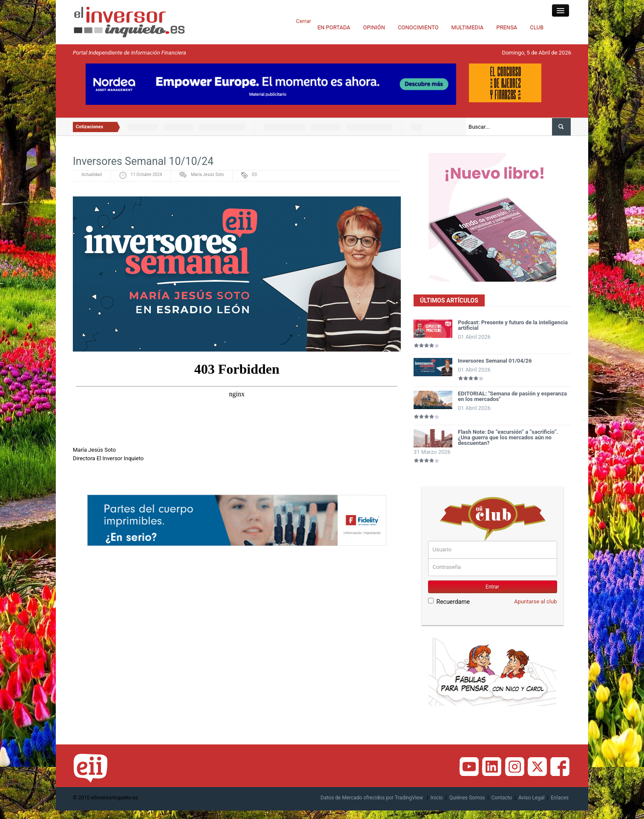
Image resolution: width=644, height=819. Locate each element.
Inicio (437, 798)
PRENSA (507, 27)
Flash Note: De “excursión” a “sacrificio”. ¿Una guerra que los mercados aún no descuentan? (508, 437)
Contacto (502, 798)
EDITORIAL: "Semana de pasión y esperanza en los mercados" (512, 396)
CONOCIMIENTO (418, 27)
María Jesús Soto (207, 174)
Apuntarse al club (536, 601)
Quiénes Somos (467, 798)
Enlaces (560, 798)
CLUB (537, 27)
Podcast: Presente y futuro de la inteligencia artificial (513, 325)
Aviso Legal (531, 798)
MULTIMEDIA (468, 27)
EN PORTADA (334, 27)
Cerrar (303, 21)
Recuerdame (449, 601)
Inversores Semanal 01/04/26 (495, 361)
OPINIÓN (374, 27)
